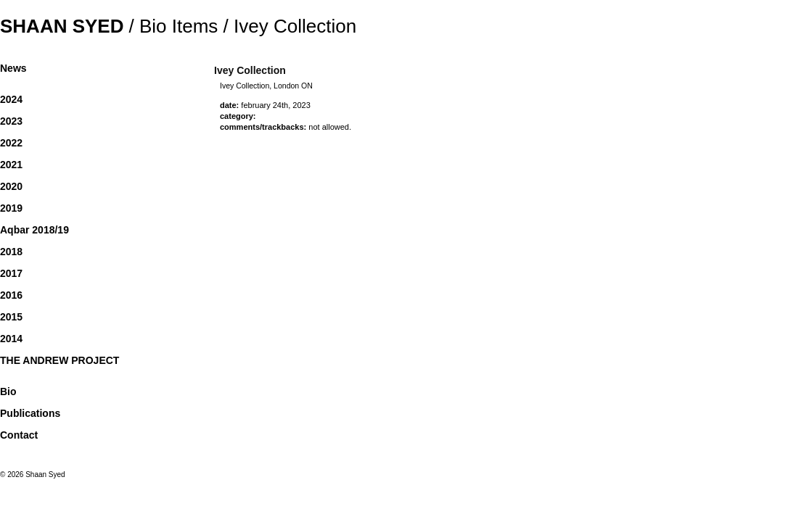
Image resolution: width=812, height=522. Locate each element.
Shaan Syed (62, 26)
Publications (30, 413)
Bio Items (179, 26)
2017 (11, 273)
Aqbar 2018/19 (34, 230)
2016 (11, 295)
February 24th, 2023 (275, 105)
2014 (11, 339)
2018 (11, 252)
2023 (11, 121)
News (13, 68)
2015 (11, 317)
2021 (11, 165)
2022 (11, 143)
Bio (8, 391)
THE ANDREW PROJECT (60, 360)
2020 (11, 186)
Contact (19, 435)
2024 (11, 99)
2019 (11, 208)
